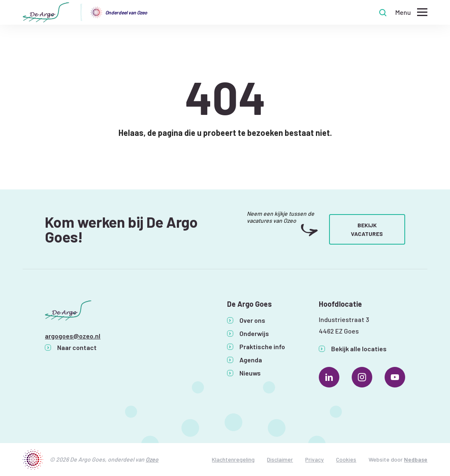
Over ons (252, 320)
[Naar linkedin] (329, 377)
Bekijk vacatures (367, 229)
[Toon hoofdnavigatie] (411, 13)
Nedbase (416, 459)
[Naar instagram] (362, 377)
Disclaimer (280, 459)
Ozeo (152, 459)
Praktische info (262, 346)
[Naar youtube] (395, 377)
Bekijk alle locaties (359, 349)
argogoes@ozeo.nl (73, 336)
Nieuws (250, 373)
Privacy (314, 459)
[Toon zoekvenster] (383, 12)
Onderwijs (254, 333)
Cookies (346, 459)
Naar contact (77, 347)
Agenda (251, 360)
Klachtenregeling (233, 459)
